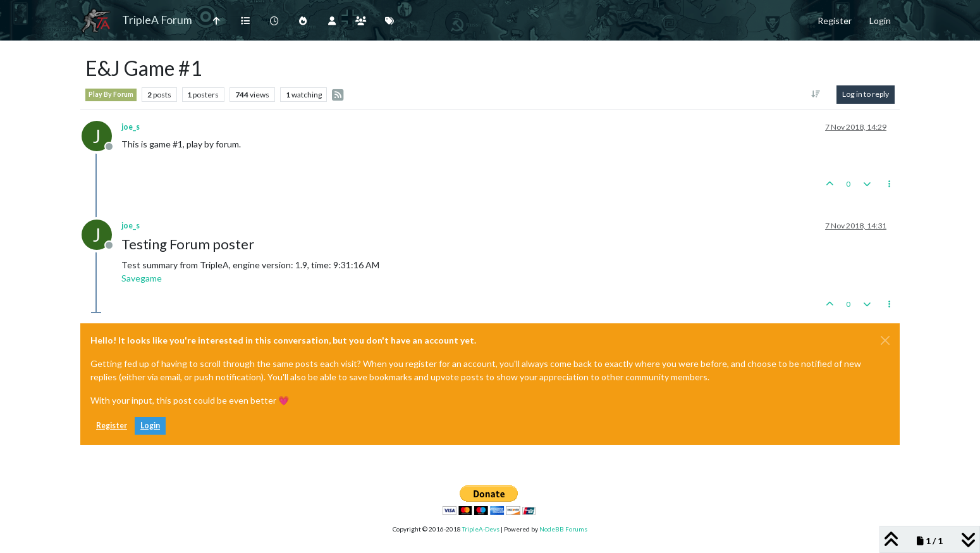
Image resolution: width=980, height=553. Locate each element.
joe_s (131, 127)
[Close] (885, 340)
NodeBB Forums (563, 529)
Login (150, 426)
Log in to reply (866, 94)
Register (112, 426)
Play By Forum (111, 94)
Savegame (142, 278)
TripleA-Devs (481, 529)
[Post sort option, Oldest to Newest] (816, 94)
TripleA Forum (157, 20)
